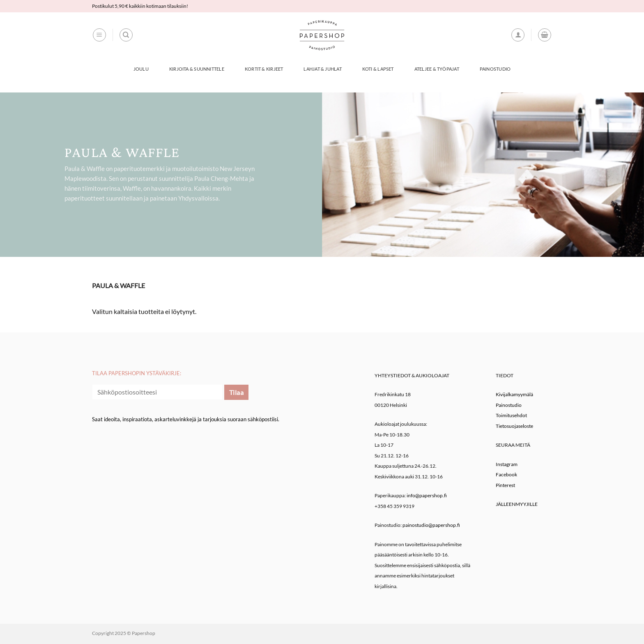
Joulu (141, 69)
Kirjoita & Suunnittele (197, 69)
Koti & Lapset (378, 69)
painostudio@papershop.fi (431, 525)
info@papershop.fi (427, 495)
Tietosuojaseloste (514, 426)
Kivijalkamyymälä (514, 394)
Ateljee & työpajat (437, 69)
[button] (99, 35)
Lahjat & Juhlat (322, 69)
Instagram (507, 464)
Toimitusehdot (511, 415)
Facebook (506, 474)
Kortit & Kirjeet (264, 69)
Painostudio (495, 69)
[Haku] (126, 35)
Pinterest (505, 485)
